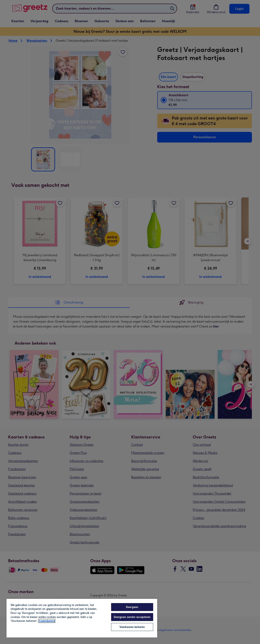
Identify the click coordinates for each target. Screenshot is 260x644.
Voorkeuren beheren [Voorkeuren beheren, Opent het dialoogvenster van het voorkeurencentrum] (132, 627)
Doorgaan (132, 607)
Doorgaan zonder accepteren (132, 617)
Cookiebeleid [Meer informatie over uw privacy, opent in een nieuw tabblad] (47, 621)
